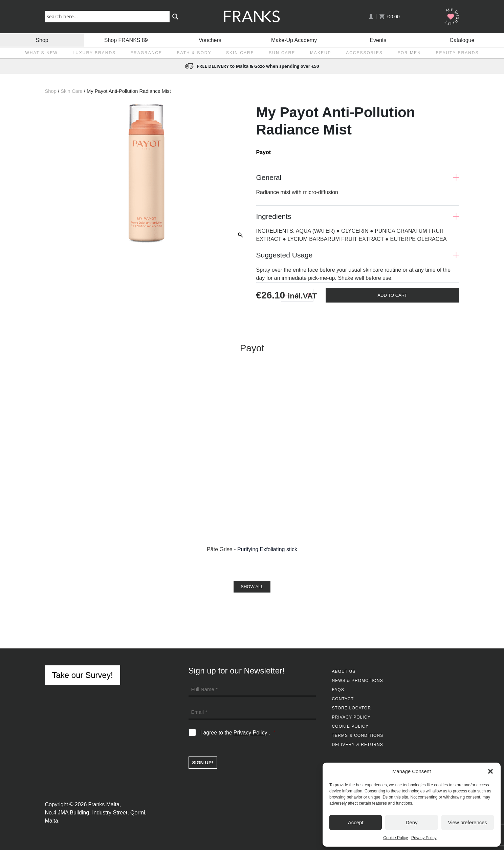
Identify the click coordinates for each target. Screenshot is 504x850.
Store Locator (352, 708)
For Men (409, 53)
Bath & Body (194, 53)
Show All (252, 587)
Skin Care (240, 53)
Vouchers (210, 40)
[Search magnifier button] (175, 17)
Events (378, 40)
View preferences (468, 822)
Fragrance (146, 53)
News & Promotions (358, 681)
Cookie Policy (396, 838)
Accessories (364, 53)
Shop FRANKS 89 (126, 40)
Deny (411, 822)
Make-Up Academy (294, 40)
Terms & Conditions (358, 735)
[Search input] (109, 16)
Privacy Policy (424, 838)
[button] (490, 771)
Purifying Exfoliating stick (267, 549)
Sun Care (282, 53)
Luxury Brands (94, 53)
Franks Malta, (104, 804)
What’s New (41, 53)
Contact (343, 699)
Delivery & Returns (358, 745)
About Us (344, 671)
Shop (42, 40)
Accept (356, 822)
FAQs (338, 690)
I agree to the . (238, 733)
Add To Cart (392, 295)
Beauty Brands (457, 53)
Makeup (321, 53)
